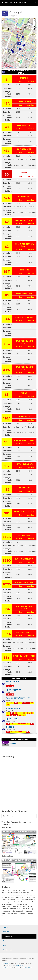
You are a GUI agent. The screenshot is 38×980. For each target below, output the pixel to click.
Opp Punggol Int (13, 690)
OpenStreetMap (14, 68)
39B (28, 703)
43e (7, 151)
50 (7, 175)
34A (12, 703)
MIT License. (20, 965)
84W (7, 370)
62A (7, 198)
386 (7, 658)
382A (7, 537)
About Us (7, 932)
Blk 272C (10, 727)
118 (7, 442)
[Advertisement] (19, 787)
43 (7, 127)
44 (32, 703)
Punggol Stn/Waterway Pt (18, 698)
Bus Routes (7, 936)
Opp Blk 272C (12, 719)
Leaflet (7, 68)
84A (7, 319)
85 (7, 395)
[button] (34, 26)
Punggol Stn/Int (13, 708)
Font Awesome (7, 968)
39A (16, 715)
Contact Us (7, 950)
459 (8, 705)
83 (7, 295)
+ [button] (34, 20)
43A (7, 104)
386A (7, 634)
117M (12, 686)
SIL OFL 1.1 (29, 968)
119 (7, 466)
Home (5, 927)
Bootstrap (5, 963)
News (5, 941)
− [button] (34, 23)
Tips (5, 945)
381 (7, 513)
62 (7, 222)
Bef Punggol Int (13, 681)
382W (7, 584)
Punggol (13, 744)
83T (7, 272)
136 (7, 490)
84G (7, 344)
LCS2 (24, 703)
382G (7, 561)
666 (28, 724)
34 (8, 703)
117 (8, 686)
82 (7, 247)
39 (16, 703)
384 (7, 609)
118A (7, 418)
